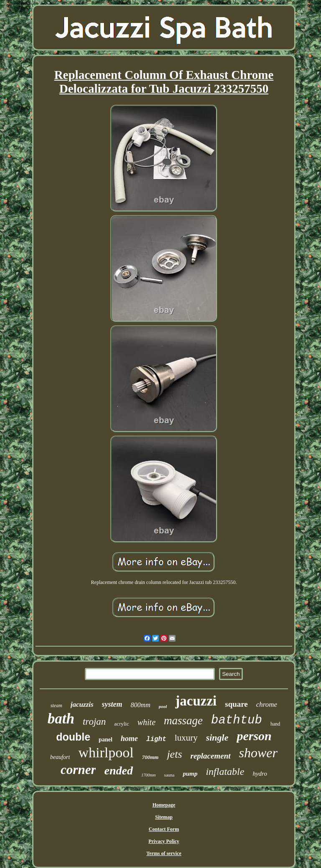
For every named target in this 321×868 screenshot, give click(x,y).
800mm (141, 705)
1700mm (148, 775)
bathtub (237, 720)
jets (174, 754)
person (254, 736)
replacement (211, 756)
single (217, 737)
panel (106, 740)
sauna (169, 775)
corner (78, 770)
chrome (267, 704)
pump (190, 774)
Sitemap (164, 817)
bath (61, 719)
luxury (186, 738)
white (146, 722)
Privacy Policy (164, 841)
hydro (260, 774)
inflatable (225, 772)
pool (163, 706)
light (156, 739)
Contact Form (164, 829)
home (129, 739)
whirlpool (106, 753)
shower (258, 753)
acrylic (121, 724)
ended (118, 770)
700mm (150, 757)
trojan (94, 722)
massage (183, 721)
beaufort (60, 757)
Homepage (164, 805)
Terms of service (164, 853)
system (112, 704)
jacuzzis (82, 704)
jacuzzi (196, 701)
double (73, 737)
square (236, 704)
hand (275, 724)
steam (56, 706)
